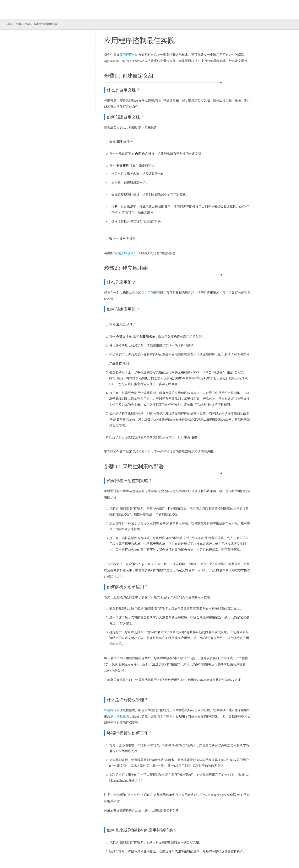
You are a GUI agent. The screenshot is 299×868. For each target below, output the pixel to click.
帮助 (18, 24)
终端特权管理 (113, 710)
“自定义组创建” (124, 253)
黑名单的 (148, 293)
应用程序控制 (129, 55)
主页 (10, 24)
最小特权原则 (120, 716)
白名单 (134, 293)
